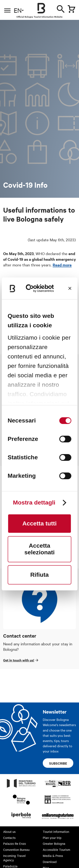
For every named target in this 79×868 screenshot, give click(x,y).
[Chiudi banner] (70, 288)
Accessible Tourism (56, 850)
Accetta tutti (39, 523)
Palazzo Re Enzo (15, 844)
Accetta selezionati (40, 549)
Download (50, 862)
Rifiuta (39, 575)
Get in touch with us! (19, 660)
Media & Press (53, 856)
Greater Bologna (54, 844)
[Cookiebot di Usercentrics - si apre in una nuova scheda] (40, 288)
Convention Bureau (16, 850)
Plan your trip (52, 838)
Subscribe (58, 763)
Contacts (9, 838)
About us (9, 832)
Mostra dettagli (34, 503)
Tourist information (56, 832)
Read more (62, 265)
